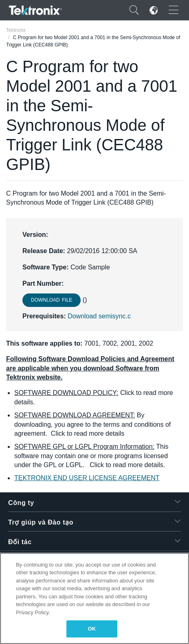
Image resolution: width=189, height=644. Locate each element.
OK (92, 629)
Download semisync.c (99, 316)
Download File (52, 300)
